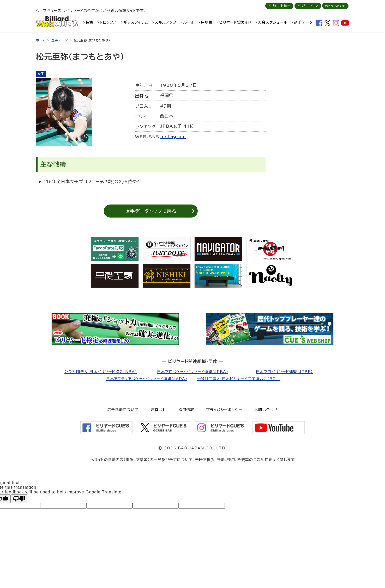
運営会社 (159, 410)
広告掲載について (123, 410)
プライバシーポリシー (224, 410)
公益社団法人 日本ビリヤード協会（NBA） (101, 372)
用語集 (207, 22)
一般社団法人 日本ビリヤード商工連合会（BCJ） (239, 379)
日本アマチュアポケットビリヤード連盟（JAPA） (147, 379)
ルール (189, 22)
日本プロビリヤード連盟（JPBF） (284, 372)
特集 (89, 22)
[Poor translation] (19, 499)
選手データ (303, 22)
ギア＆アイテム (136, 22)
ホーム (41, 40)
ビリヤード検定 (279, 6)
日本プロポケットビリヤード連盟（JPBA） (193, 372)
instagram (173, 137)
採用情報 (186, 410)
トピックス (108, 22)
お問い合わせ (266, 410)
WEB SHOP (335, 6)
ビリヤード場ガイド (235, 22)
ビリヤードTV (308, 6)
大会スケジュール (273, 22)
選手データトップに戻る (151, 211)
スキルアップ (166, 22)
